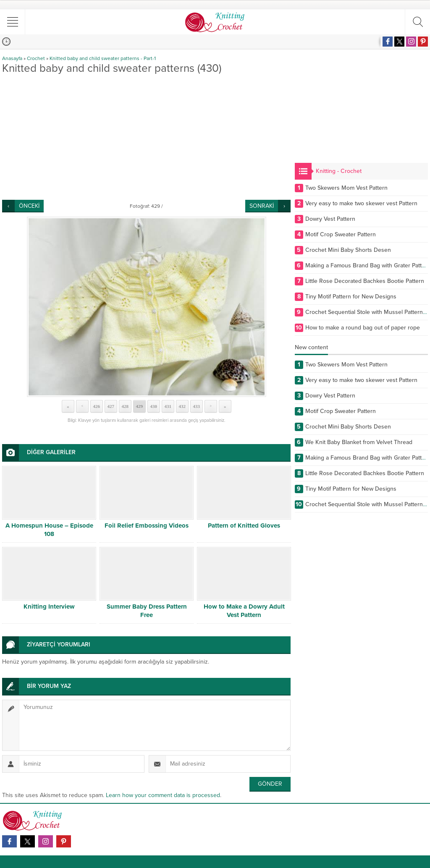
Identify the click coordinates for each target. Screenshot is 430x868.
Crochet (36, 58)
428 (125, 406)
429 (139, 406)
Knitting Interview (49, 607)
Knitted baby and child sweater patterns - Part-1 (103, 58)
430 (153, 406)
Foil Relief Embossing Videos (147, 526)
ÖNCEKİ (29, 206)
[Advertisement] (146, 137)
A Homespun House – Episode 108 (49, 530)
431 (168, 406)
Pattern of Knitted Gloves (244, 526)
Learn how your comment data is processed (163, 795)
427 (111, 406)
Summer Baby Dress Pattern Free (147, 611)
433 (196, 406)
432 (182, 406)
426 (96, 406)
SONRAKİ (262, 206)
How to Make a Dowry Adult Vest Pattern (244, 611)
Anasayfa (12, 58)
